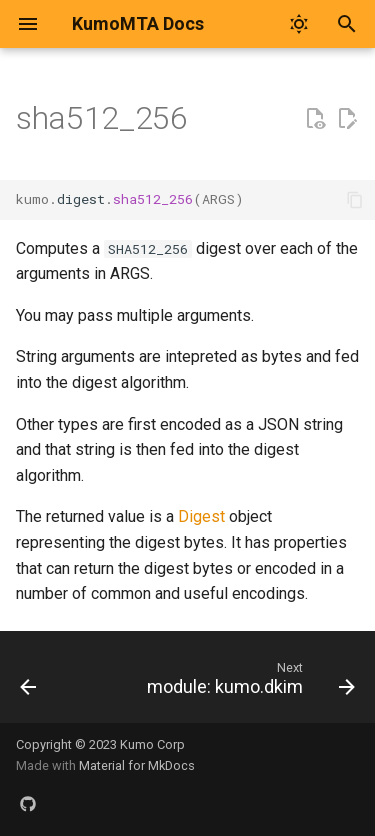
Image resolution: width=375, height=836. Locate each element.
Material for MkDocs (137, 765)
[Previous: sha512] (28, 683)
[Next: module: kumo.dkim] (248, 683)
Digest (201, 516)
